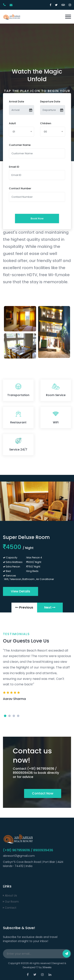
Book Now (37, 218)
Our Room (11, 902)
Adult (12, 123)
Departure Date (50, 102)
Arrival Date (16, 102)
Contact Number (20, 188)
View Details (21, 591)
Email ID (14, 167)
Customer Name (20, 145)
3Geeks (47, 967)
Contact (10, 908)
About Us (10, 895)
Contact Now (43, 793)
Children (46, 123)
